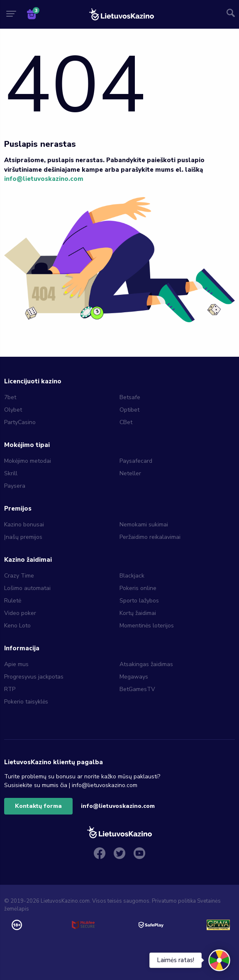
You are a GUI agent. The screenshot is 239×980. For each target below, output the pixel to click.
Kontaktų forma (38, 806)
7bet (10, 397)
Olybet (13, 410)
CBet (126, 422)
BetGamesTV (137, 689)
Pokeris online (138, 588)
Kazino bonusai (24, 525)
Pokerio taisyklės (26, 702)
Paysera (15, 486)
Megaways (134, 677)
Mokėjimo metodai (28, 461)
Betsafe (130, 397)
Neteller (130, 473)
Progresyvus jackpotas (34, 677)
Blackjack (132, 576)
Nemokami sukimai (144, 525)
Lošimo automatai (27, 588)
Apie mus (16, 664)
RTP (10, 689)
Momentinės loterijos (147, 626)
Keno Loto (17, 626)
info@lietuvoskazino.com (44, 179)
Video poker (20, 613)
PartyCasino (20, 422)
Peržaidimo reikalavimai (150, 537)
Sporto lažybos (139, 601)
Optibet (129, 410)
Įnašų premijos (23, 537)
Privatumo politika (174, 901)
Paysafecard (136, 461)
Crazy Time (19, 576)
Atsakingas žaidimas (146, 664)
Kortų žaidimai (138, 613)
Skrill (11, 473)
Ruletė (13, 601)
